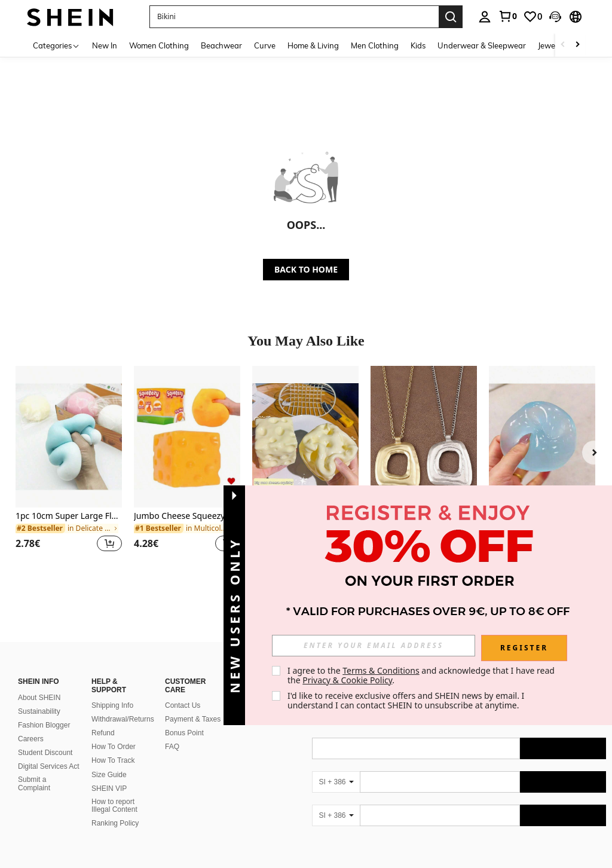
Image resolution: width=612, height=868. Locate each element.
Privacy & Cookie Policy (347, 680)
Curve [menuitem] (265, 45)
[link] (507, 16)
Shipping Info (112, 691)
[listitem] (69, 466)
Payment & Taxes (193, 705)
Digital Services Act (49, 752)
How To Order (114, 732)
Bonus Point (184, 719)
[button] (555, 17)
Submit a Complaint (34, 769)
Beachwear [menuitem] (221, 45)
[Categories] (56, 45)
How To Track (113, 746)
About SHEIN (39, 683)
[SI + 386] (336, 768)
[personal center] (485, 17)
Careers (31, 725)
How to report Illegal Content (114, 791)
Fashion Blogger (44, 711)
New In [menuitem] (105, 45)
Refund (103, 719)
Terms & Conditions (381, 670)
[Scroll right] (577, 45)
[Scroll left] (563, 45)
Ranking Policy (115, 809)
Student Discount (45, 738)
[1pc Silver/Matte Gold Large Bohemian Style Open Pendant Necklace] (424, 437)
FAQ (172, 732)
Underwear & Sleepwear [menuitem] (482, 45)
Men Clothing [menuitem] (375, 45)
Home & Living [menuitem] (313, 45)
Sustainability (39, 697)
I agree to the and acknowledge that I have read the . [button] (422, 675)
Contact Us (183, 691)
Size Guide (109, 760)
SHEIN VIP (109, 774)
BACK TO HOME (306, 269)
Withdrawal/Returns (123, 705)
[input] (374, 646)
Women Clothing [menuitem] (159, 45)
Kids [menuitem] (418, 45)
